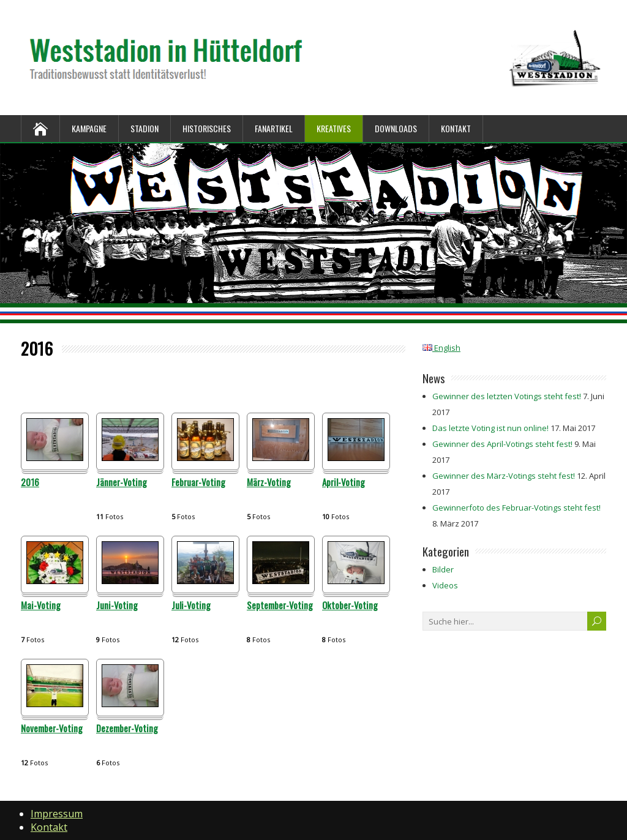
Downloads (396, 128)
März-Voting (269, 482)
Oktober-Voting (350, 606)
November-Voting (52, 729)
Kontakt (456, 128)
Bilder (443, 569)
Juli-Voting (191, 606)
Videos (445, 585)
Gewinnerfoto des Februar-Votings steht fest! (516, 508)
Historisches (207, 128)
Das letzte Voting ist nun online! (490, 428)
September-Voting (280, 606)
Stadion (145, 128)
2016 (30, 482)
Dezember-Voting (127, 729)
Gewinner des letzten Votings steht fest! (507, 396)
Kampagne (89, 128)
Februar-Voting (198, 482)
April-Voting (344, 482)
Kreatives (334, 128)
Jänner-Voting (122, 482)
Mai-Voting (41, 606)
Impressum (57, 814)
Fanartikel (274, 128)
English (441, 348)
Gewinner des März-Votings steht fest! (504, 476)
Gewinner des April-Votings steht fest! (502, 444)
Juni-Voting (117, 606)
